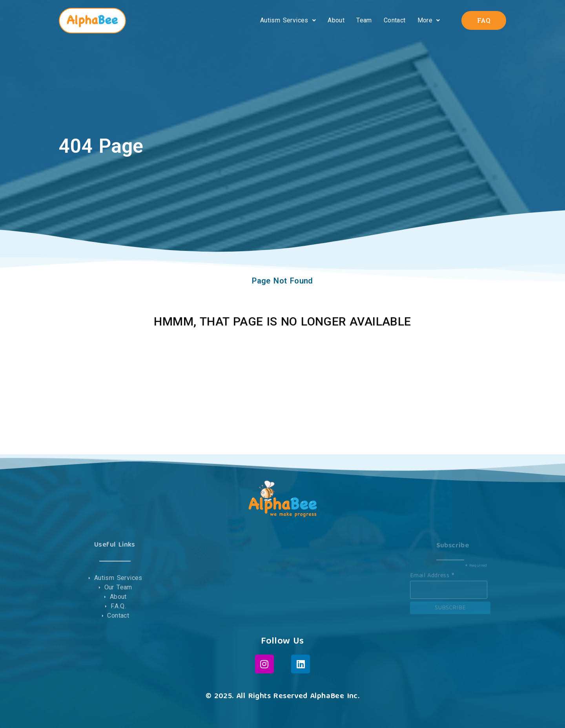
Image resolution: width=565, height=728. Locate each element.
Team (364, 20)
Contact (395, 20)
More (429, 20)
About (336, 20)
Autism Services (288, 20)
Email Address (432, 575)
